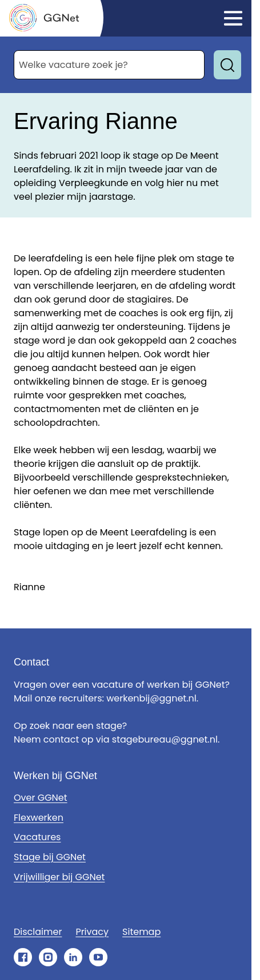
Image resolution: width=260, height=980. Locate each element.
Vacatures (37, 837)
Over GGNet (41, 798)
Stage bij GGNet (50, 857)
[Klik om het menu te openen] (233, 18)
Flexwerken (39, 818)
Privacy (92, 932)
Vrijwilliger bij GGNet (59, 877)
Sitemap (141, 932)
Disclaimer (38, 932)
